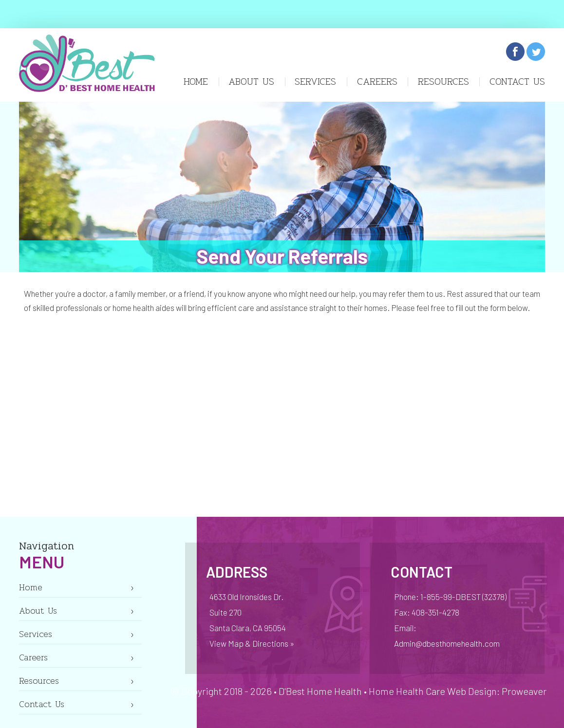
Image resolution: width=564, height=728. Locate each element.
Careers (377, 81)
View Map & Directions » (252, 643)
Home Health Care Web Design (433, 691)
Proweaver (524, 691)
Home (196, 81)
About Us (251, 81)
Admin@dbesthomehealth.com (447, 643)
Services (315, 81)
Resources (443, 81)
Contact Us (517, 81)
